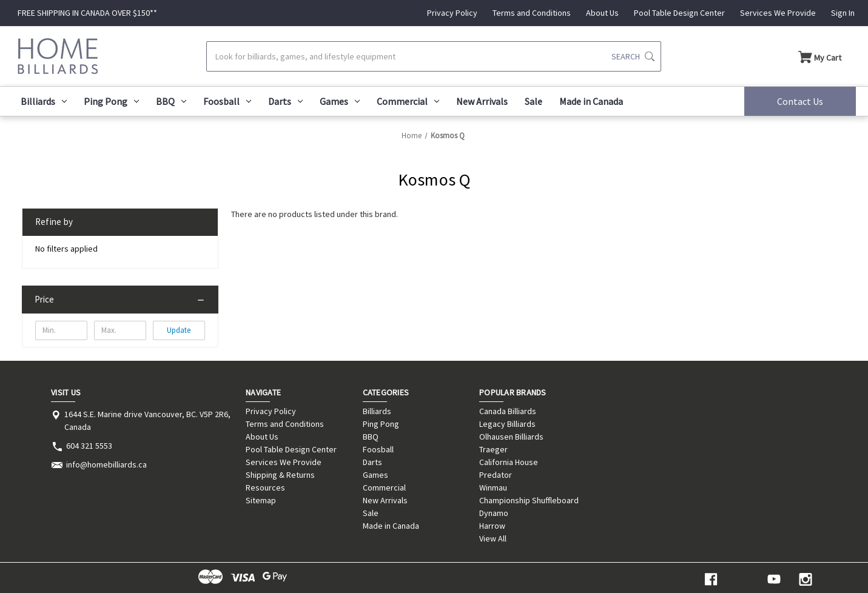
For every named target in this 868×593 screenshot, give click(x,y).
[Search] (434, 56)
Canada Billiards (508, 411)
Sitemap (261, 500)
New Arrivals (482, 101)
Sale (533, 101)
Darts (285, 101)
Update (179, 330)
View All (493, 538)
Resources (265, 487)
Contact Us (800, 101)
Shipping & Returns (280, 475)
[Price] (120, 300)
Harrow (492, 526)
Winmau (493, 487)
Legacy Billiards (507, 424)
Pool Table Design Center (679, 13)
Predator (496, 475)
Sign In (843, 13)
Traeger (493, 449)
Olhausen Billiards (511, 437)
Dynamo (494, 513)
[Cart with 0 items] (820, 56)
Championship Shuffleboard (529, 500)
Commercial (408, 101)
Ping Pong (111, 101)
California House (509, 462)
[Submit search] (633, 56)
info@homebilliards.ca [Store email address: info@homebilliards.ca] (106, 464)
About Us (602, 13)
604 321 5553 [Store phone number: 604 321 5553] (89, 446)
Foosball (227, 101)
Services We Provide (778, 13)
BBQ (171, 101)
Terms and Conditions (532, 13)
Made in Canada (591, 101)
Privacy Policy (452, 13)
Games (340, 101)
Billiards (44, 101)
